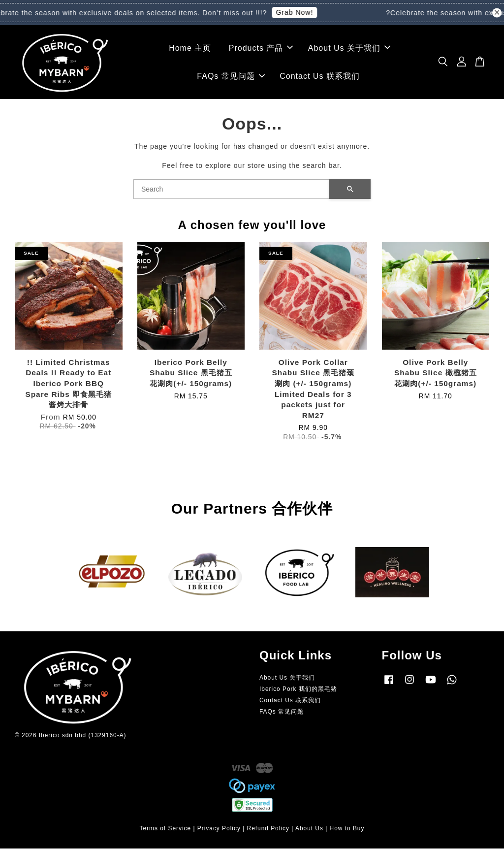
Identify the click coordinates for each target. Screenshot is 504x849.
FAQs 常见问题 (231, 77)
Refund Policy (268, 829)
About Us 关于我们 (349, 48)
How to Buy (347, 829)
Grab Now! (298, 12)
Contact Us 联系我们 (320, 77)
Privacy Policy (219, 829)
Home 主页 (190, 48)
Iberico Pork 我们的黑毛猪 (298, 689)
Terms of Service (166, 829)
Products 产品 (261, 48)
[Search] (231, 190)
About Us (309, 829)
